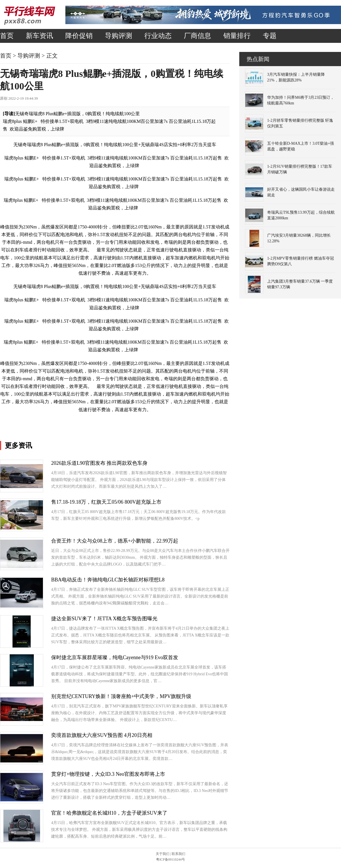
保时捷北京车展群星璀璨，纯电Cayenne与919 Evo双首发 (115, 657)
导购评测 (118, 36)
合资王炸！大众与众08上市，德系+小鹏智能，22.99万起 (115, 541)
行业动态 (158, 36)
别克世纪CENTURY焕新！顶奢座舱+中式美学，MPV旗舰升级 (121, 696)
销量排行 (237, 36)
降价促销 (79, 36)
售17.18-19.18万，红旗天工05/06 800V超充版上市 (106, 502)
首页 (7, 36)
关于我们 (163, 854)
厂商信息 (197, 36)
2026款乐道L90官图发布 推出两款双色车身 (99, 463)
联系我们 (178, 854)
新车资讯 (39, 36)
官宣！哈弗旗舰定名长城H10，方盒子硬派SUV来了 (109, 813)
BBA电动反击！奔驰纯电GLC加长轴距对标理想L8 (108, 580)
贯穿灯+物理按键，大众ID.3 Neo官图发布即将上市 (108, 774)
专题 (270, 36)
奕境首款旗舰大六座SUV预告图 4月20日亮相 (102, 735)
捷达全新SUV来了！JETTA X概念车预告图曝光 (104, 619)
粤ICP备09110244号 (170, 859)
